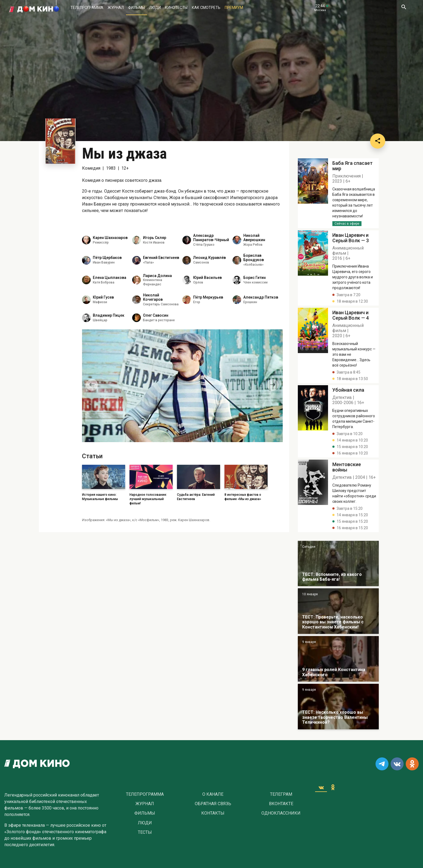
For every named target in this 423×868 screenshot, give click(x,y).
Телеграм (281, 794)
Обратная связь (213, 804)
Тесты (145, 832)
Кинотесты (176, 8)
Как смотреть (206, 8)
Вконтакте (281, 804)
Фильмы (137, 8)
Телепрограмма (87, 8)
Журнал (116, 8)
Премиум (234, 8)
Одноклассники (281, 813)
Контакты (213, 813)
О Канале (213, 794)
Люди (155, 8)
